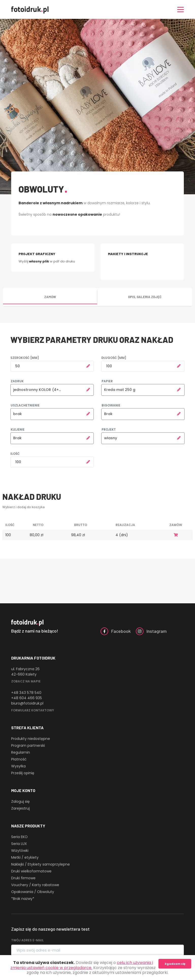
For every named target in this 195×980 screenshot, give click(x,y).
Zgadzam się (175, 964)
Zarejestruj (20, 808)
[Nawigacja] (181, 10)
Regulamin (21, 752)
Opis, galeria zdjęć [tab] (145, 297)
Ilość (15, 454)
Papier (107, 381)
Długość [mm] (114, 358)
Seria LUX (19, 844)
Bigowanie (111, 405)
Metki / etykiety (25, 857)
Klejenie (18, 429)
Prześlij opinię (23, 773)
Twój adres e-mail (27, 940)
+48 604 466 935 (27, 698)
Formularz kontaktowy (33, 710)
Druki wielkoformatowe (31, 871)
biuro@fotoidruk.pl (27, 703)
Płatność (19, 759)
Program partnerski (28, 745)
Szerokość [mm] (25, 358)
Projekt (109, 429)
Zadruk (17, 381)
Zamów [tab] (50, 297)
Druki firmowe (23, 878)
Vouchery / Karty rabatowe (35, 885)
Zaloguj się (20, 801)
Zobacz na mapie (26, 681)
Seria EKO (19, 837)
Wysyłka (18, 766)
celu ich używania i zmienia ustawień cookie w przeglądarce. (82, 965)
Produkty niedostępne (31, 739)
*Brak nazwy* (23, 899)
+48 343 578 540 (26, 693)
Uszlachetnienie (25, 405)
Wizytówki (20, 851)
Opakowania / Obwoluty (33, 892)
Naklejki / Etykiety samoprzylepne (40, 864)
